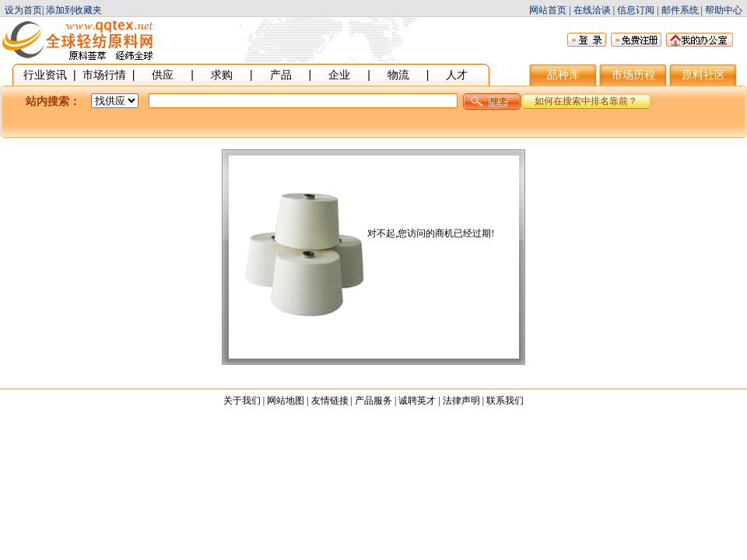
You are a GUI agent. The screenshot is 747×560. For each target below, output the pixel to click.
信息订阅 (636, 10)
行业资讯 (45, 75)
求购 (222, 75)
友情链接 (330, 401)
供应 (163, 75)
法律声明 (461, 401)
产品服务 (373, 401)
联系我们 (505, 401)
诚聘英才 (417, 401)
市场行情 (104, 75)
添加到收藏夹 (74, 10)
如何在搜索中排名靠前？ (586, 101)
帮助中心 (724, 10)
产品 (281, 75)
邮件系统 (680, 10)
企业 (339, 75)
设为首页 (23, 10)
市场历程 (633, 75)
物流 (398, 75)
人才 (457, 75)
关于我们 (242, 401)
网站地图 (286, 401)
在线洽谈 (592, 10)
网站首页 (548, 10)
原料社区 (703, 75)
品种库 (563, 75)
